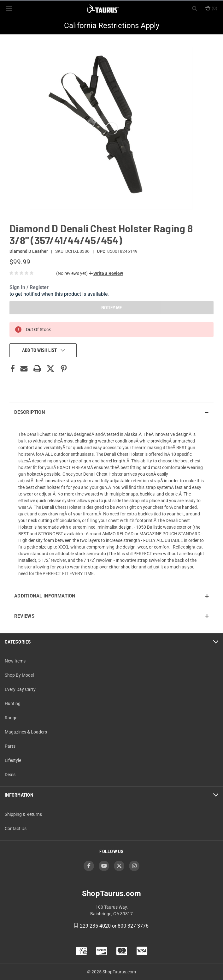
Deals (10, 775)
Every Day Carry (20, 689)
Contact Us (16, 829)
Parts (10, 746)
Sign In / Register (29, 287)
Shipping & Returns (23, 814)
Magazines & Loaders (26, 732)
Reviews (24, 616)
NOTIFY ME (111, 308)
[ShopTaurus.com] (103, 9)
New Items (15, 661)
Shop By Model (19, 675)
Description (30, 412)
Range (11, 718)
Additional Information (45, 596)
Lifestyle (13, 760)
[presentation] (111, 504)
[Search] (195, 9)
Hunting (13, 704)
